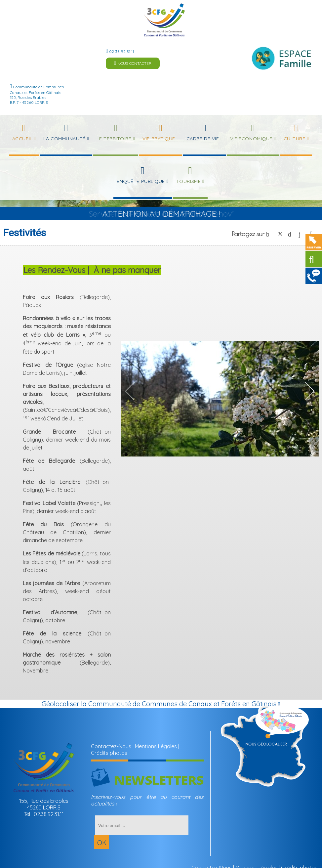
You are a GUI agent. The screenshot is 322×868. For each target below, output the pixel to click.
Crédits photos (109, 753)
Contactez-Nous (111, 746)
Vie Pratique (159, 139)
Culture (295, 139)
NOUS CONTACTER (133, 63)
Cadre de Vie (203, 139)
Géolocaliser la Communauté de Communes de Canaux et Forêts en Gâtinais (161, 704)
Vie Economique (251, 139)
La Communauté (64, 139)
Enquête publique (141, 181)
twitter (280, 234)
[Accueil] (164, 20)
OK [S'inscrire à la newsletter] (102, 843)
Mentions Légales (156, 746)
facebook (269, 234)
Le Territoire (114, 139)
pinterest (291, 234)
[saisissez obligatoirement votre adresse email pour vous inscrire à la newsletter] (142, 825)
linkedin (302, 234)
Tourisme (188, 181)
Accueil (22, 139)
